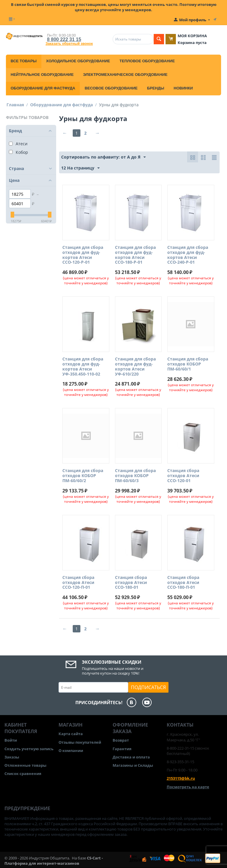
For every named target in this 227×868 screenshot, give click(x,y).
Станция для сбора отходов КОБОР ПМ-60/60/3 (135, 476)
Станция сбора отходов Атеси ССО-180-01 (131, 583)
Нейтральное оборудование (42, 75)
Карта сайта (71, 734)
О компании (71, 750)
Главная (15, 105)
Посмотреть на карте (188, 787)
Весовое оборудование (111, 88)
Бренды (155, 88)
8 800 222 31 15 (64, 39)
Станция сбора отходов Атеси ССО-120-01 (183, 476)
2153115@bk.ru (181, 778)
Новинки (183, 88)
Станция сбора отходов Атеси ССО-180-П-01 (183, 583)
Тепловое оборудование (147, 61)
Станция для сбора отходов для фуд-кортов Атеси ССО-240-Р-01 (188, 255)
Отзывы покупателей (80, 742)
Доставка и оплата (131, 757)
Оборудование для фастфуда (43, 88)
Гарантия (122, 749)
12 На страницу (80, 168)
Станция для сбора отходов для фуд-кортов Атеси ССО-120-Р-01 (83, 255)
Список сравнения (23, 774)
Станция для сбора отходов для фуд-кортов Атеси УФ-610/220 (135, 367)
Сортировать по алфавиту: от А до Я (103, 157)
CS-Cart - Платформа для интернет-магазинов (54, 861)
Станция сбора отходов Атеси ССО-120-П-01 (78, 583)
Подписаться (148, 687)
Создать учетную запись (29, 749)
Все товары (24, 61)
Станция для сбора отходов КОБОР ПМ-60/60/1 (188, 364)
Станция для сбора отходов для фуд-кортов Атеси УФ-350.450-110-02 (83, 367)
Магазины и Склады (133, 765)
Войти (11, 740)
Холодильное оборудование (78, 61)
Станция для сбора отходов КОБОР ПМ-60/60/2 (83, 476)
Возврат (121, 740)
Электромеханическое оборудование (125, 75)
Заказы (12, 757)
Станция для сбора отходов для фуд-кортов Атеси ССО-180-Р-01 (135, 255)
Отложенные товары (25, 765)
